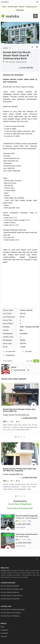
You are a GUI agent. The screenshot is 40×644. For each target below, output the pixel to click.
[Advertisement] (20, 284)
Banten (22, 7)
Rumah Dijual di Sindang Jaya (12, 589)
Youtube (4, 636)
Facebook (4, 633)
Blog (2, 627)
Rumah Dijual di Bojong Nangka (13, 609)
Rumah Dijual (13, 7)
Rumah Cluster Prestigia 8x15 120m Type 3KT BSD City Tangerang (20, 470)
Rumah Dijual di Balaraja (10, 592)
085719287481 (18, 370)
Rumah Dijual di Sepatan (10, 586)
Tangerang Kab (31, 7)
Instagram (5, 630)
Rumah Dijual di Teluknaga (11, 613)
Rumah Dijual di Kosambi (10, 599)
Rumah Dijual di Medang (10, 616)
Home (4, 7)
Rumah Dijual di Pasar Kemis (12, 595)
